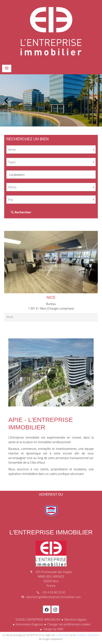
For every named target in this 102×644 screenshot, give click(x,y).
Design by (53, 629)
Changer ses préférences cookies (69, 624)
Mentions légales (75, 619)
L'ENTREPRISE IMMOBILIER (51, 532)
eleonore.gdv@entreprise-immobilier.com (54, 597)
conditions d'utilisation (88, 635)
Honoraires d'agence (29, 624)
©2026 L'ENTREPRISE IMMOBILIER (38, 619)
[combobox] (51, 149)
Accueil (51, 31)
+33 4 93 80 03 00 (53, 592)
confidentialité (62, 635)
